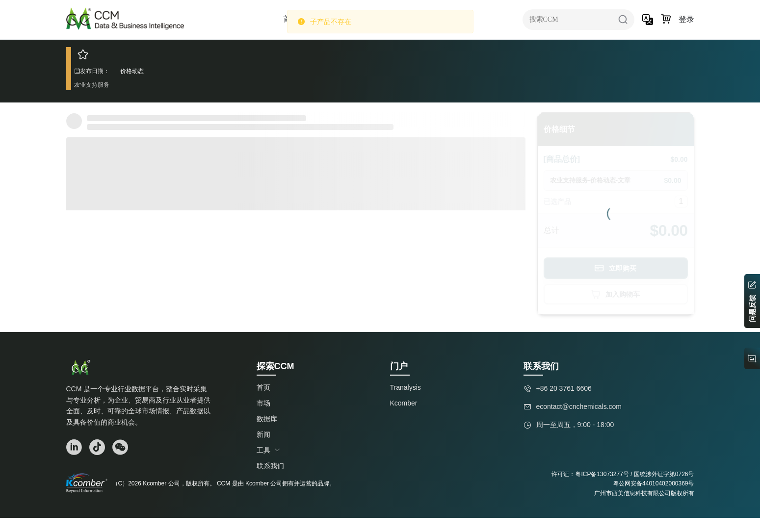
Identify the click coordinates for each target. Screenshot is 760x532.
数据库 (267, 419)
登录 (686, 19)
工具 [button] (268, 450)
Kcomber (404, 403)
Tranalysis (406, 387)
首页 (263, 387)
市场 (263, 403)
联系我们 (270, 466)
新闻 (263, 434)
